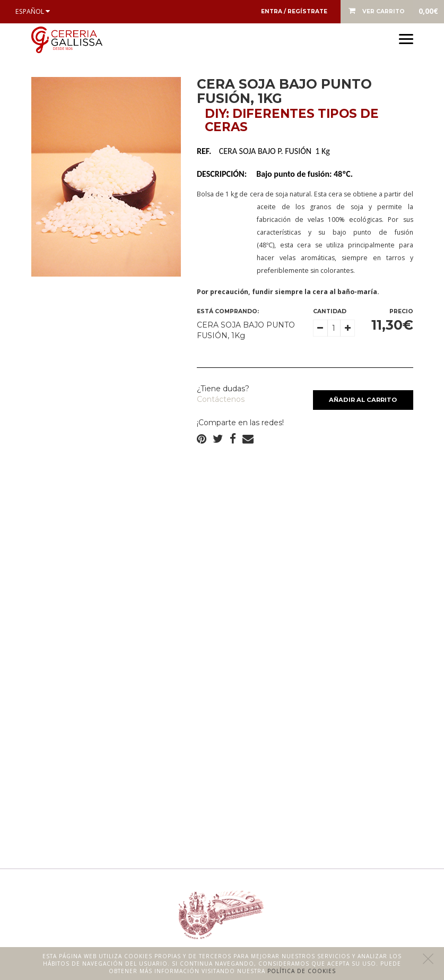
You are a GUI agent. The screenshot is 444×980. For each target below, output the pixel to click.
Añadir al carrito (363, 400)
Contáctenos (221, 399)
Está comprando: (228, 311)
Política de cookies (302, 971)
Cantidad (330, 311)
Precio (401, 311)
